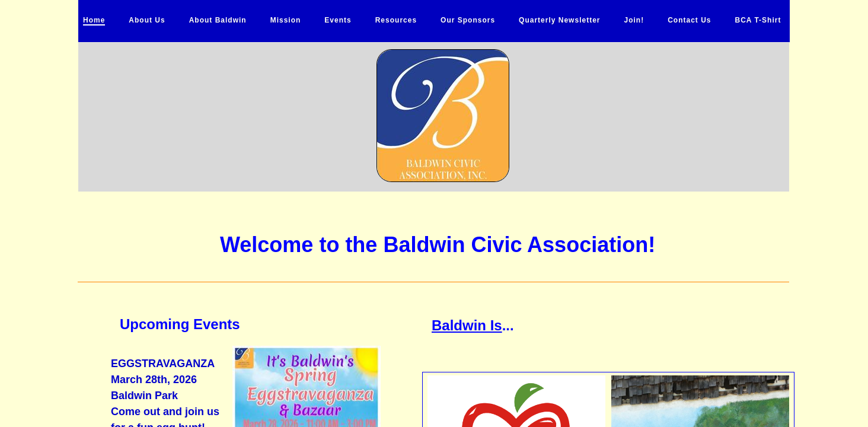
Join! (634, 20)
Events (338, 20)
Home (94, 20)
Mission (286, 20)
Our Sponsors (468, 20)
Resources (396, 20)
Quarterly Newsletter (559, 20)
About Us (147, 20)
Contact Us (689, 20)
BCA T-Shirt (758, 20)
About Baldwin (218, 20)
